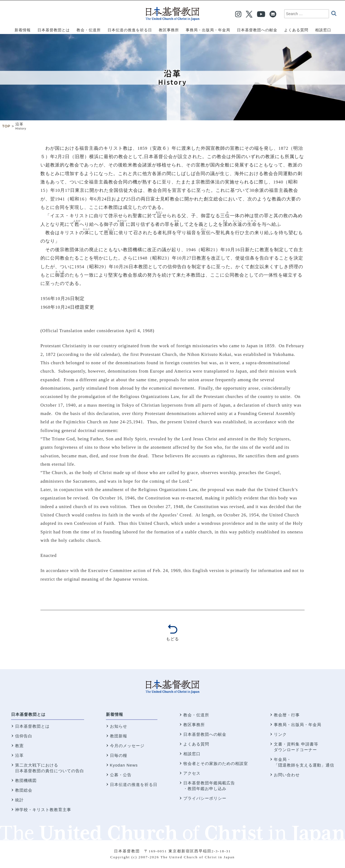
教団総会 (24, 790)
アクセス (192, 773)
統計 (19, 800)
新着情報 (115, 714)
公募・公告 (121, 775)
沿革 (19, 755)
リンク (280, 734)
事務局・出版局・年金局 (298, 725)
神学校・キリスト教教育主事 (43, 810)
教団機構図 (26, 780)
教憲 (19, 746)
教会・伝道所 (196, 715)
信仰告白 (24, 736)
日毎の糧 (119, 755)
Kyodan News (124, 765)
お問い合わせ (287, 775)
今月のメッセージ (127, 746)
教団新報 (119, 736)
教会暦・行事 (287, 715)
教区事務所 (194, 725)
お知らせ (119, 726)
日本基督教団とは (28, 714)
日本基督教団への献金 (205, 734)
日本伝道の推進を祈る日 (134, 784)
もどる (172, 639)
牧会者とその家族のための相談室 (216, 763)
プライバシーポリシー (205, 798)
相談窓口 (192, 754)
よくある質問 (196, 744)
